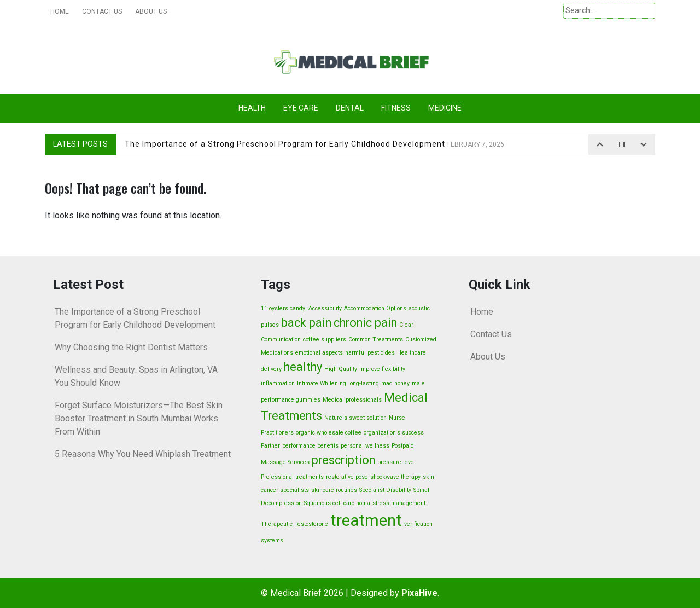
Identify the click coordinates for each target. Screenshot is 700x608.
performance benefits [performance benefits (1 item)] (310, 446)
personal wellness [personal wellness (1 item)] (365, 446)
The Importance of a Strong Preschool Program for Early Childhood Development (314, 144)
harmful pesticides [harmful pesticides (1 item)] (370, 353)
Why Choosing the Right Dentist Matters (131, 347)
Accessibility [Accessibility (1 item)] (325, 308)
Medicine (445, 108)
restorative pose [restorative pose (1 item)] (347, 477)
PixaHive (419, 593)
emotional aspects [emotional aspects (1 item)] (319, 353)
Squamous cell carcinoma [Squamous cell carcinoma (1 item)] (337, 503)
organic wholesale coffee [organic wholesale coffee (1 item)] (329, 433)
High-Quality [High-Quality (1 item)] (341, 369)
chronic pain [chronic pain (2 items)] (365, 323)
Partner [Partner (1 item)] (270, 446)
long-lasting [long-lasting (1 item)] (364, 383)
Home (60, 11)
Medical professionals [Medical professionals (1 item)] (352, 400)
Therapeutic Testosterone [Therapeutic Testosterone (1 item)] (294, 524)
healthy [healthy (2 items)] (303, 367)
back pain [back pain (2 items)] (306, 323)
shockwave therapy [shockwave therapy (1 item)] (395, 477)
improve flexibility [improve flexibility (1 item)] (382, 369)
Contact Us (102, 11)
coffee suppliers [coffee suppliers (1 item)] (325, 340)
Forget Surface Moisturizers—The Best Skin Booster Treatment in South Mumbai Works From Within (139, 418)
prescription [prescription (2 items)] (343, 460)
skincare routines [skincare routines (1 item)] (334, 490)
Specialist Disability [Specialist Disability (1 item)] (385, 490)
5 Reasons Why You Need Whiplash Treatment (143, 454)
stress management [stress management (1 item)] (399, 503)
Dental (350, 108)
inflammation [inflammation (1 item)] (278, 383)
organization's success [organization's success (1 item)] (394, 433)
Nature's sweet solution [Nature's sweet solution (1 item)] (355, 418)
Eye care (301, 108)
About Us (151, 11)
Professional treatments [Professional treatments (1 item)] (292, 477)
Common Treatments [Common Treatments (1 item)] (376, 340)
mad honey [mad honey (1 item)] (395, 383)
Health (252, 108)
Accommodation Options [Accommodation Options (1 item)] (375, 308)
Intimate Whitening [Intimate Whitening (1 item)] (322, 383)
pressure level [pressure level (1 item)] (396, 462)
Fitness (396, 108)
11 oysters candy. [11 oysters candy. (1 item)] (284, 308)
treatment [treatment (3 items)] (366, 520)
